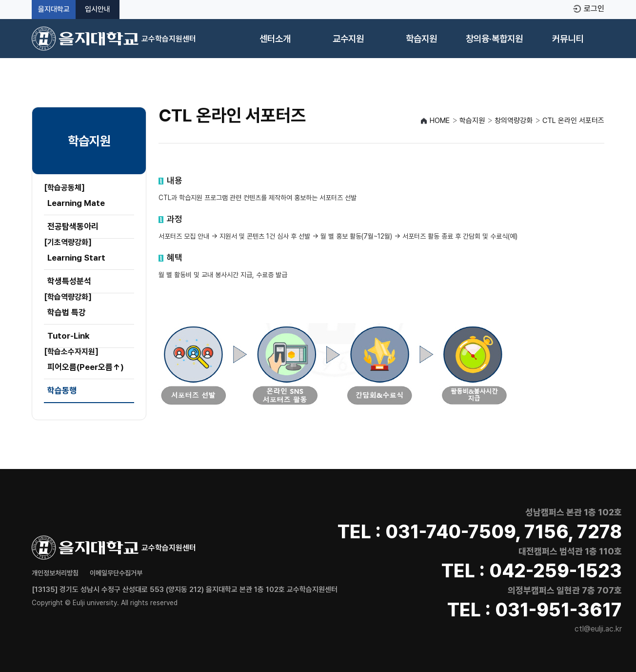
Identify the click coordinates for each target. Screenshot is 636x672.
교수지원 (348, 39)
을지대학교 (54, 10)
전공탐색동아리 (73, 226)
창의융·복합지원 (494, 39)
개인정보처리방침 (55, 573)
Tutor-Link (69, 336)
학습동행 (62, 390)
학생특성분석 (69, 281)
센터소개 (275, 39)
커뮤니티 (568, 39)
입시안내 (98, 10)
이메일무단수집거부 (116, 573)
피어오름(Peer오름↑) (86, 367)
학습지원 (421, 39)
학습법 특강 (67, 312)
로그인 (594, 9)
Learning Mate (76, 203)
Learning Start (76, 258)
